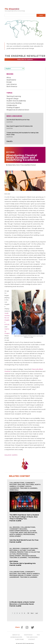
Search (41, 15)
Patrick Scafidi (15, 521)
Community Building (14, 103)
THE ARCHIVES (32, 637)
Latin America (12, 84)
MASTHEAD (28, 635)
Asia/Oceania (11, 80)
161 (28, 613)
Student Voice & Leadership (16, 101)
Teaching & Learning (14, 96)
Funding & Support (13, 108)
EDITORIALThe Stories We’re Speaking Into (23, 562)
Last (37, 613)
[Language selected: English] (15, 69)
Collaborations (12, 105)
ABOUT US (16, 635)
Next (32, 613)
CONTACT (32, 639)
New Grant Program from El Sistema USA (20, 126)
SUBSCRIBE (19, 639)
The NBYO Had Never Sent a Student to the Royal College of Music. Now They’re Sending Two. (24, 517)
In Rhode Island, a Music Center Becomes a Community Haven (22, 603)
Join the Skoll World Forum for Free (18, 120)
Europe (9, 82)
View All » (10, 141)
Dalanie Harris (11, 455)
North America (12, 86)
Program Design (12, 99)
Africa (9, 78)
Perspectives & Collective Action (18, 110)
